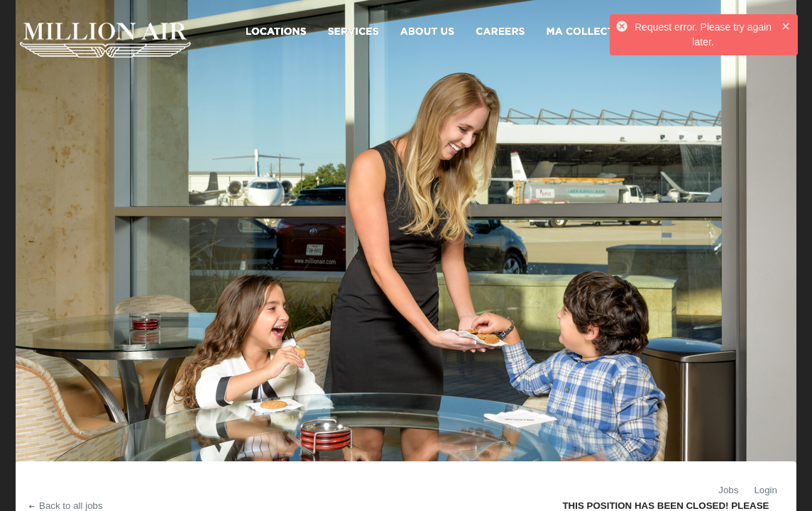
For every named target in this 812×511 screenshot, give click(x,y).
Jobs (728, 490)
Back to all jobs (65, 506)
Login (766, 490)
